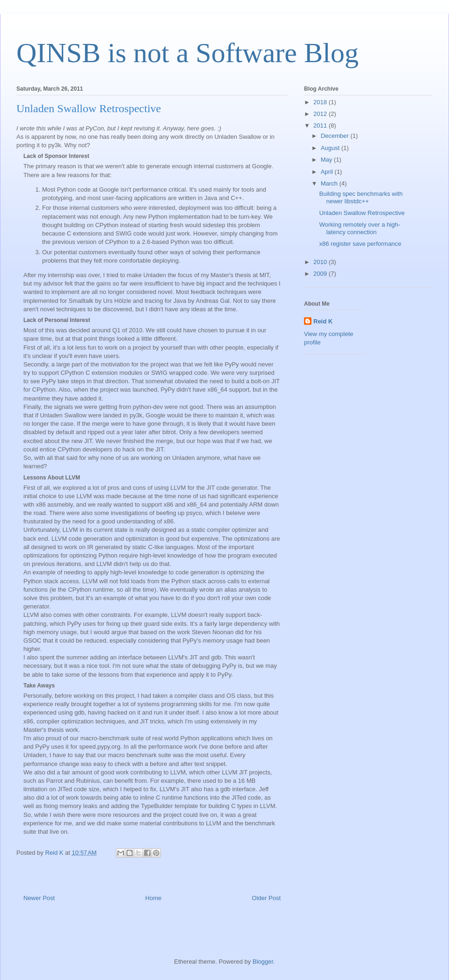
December (336, 136)
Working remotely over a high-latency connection (359, 228)
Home (154, 898)
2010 (321, 262)
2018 (321, 102)
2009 (321, 274)
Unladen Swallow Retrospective (362, 213)
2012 (321, 114)
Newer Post (39, 898)
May (327, 160)
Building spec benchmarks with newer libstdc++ (361, 197)
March (330, 183)
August (331, 148)
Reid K (323, 321)
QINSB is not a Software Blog (188, 53)
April (328, 172)
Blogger (263, 962)
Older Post (266, 898)
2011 (321, 125)
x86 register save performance (360, 244)
